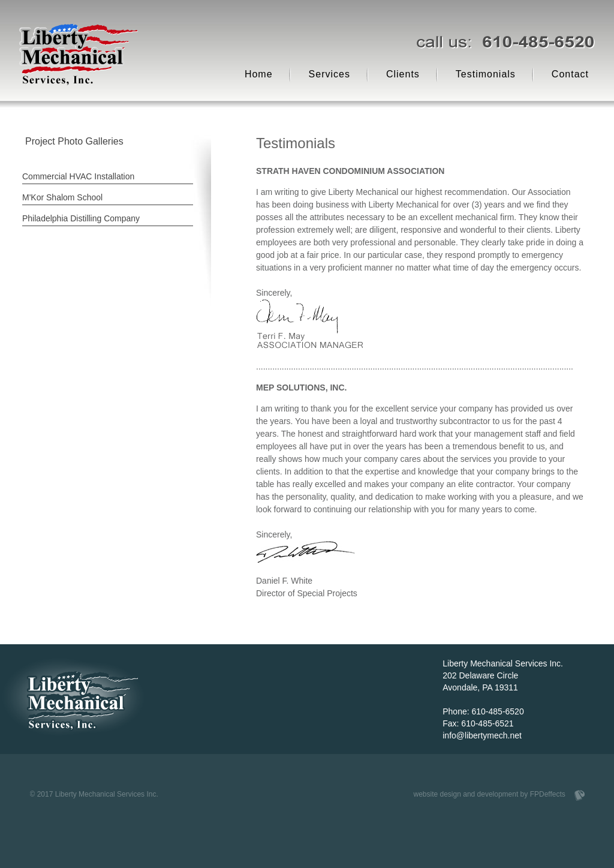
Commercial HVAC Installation (78, 176)
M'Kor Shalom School (62, 197)
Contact (570, 74)
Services (329, 74)
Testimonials (486, 74)
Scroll (89, 763)
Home (259, 74)
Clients (403, 74)
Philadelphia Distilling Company (81, 218)
